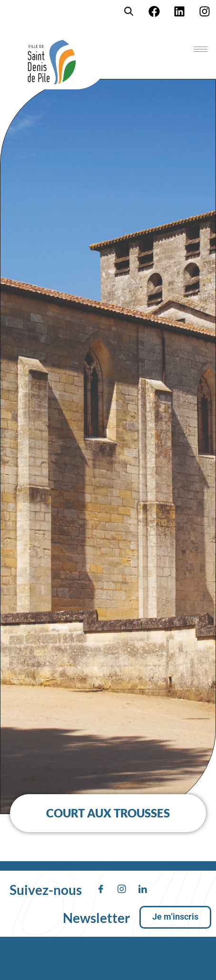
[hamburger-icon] (201, 49)
